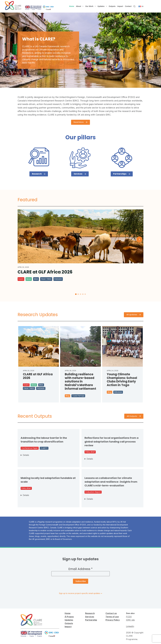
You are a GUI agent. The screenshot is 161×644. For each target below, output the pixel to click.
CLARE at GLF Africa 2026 (45, 272)
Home (72, 6)
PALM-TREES (46, 279)
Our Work (91, 6)
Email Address (80, 569)
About (80, 6)
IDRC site (130, 620)
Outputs (112, 6)
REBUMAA (118, 392)
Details (26, 455)
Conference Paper (30, 448)
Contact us (111, 613)
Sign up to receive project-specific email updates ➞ (81, 593)
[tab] (76, 294)
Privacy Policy (113, 620)
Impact (120, 6)
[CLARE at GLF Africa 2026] (80, 236)
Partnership (91, 620)
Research (90, 613)
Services (90, 617)
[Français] (141, 7)
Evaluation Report (93, 492)
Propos (70, 617)
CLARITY (44, 448)
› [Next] (139, 239)
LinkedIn (130, 626)
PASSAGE (58, 279)
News (29, 279)
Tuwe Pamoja (78, 396)
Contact (128, 6)
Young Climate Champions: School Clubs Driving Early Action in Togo (122, 380)
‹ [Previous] (22, 239)
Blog (67, 396)
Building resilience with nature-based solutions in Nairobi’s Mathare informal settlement (80, 382)
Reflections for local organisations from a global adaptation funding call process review (112, 442)
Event (21, 279)
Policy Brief (90, 452)
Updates (103, 6)
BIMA (36, 279)
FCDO (129, 617)
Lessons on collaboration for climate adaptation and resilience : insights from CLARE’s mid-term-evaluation (111, 482)
